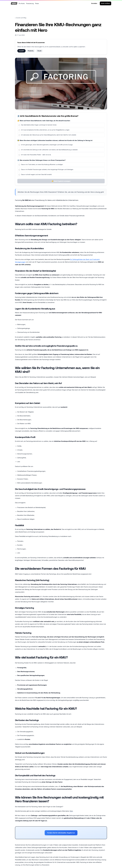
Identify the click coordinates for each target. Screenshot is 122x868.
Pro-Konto (22, 3)
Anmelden (94, 3)
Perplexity (31, 51)
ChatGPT (21, 51)
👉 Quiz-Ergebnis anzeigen (61, 183)
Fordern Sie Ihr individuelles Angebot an (61, 833)
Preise (37, 3)
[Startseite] (14, 3)
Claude (39, 51)
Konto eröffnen (105, 3)
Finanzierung (30, 3)
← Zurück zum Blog (21, 18)
